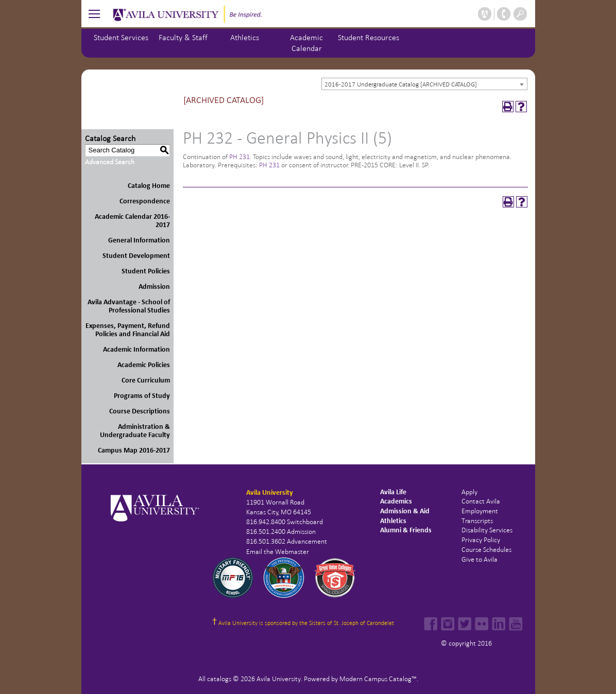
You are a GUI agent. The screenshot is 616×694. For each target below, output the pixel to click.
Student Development (136, 256)
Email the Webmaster (278, 552)
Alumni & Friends (406, 530)
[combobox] (424, 84)
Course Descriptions (140, 411)
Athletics (245, 37)
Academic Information (136, 349)
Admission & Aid (405, 511)
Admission (154, 287)
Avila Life (393, 492)
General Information (139, 240)
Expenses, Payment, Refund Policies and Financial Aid (128, 330)
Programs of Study (142, 396)
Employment (480, 511)
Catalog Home (149, 186)
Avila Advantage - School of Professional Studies (129, 306)
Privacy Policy (481, 540)
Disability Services (487, 530)
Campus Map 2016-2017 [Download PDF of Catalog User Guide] (134, 450)
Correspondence (145, 201)
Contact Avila (481, 501)
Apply (469, 492)
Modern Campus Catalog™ (378, 679)
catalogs (219, 679)
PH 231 (239, 157)
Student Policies (146, 271)
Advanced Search (110, 162)
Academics (396, 501)
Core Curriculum (146, 380)
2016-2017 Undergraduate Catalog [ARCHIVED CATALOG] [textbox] (401, 84)
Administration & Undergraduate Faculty (135, 431)
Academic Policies (144, 365)
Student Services (121, 37)
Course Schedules (486, 550)
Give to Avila (480, 559)
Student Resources (369, 37)
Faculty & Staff (183, 37)
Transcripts (477, 521)
